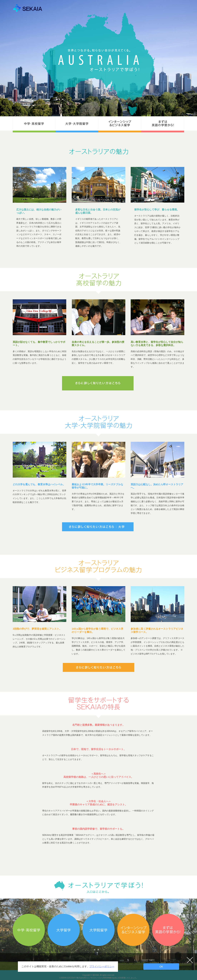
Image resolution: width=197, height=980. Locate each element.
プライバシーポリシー (102, 966)
